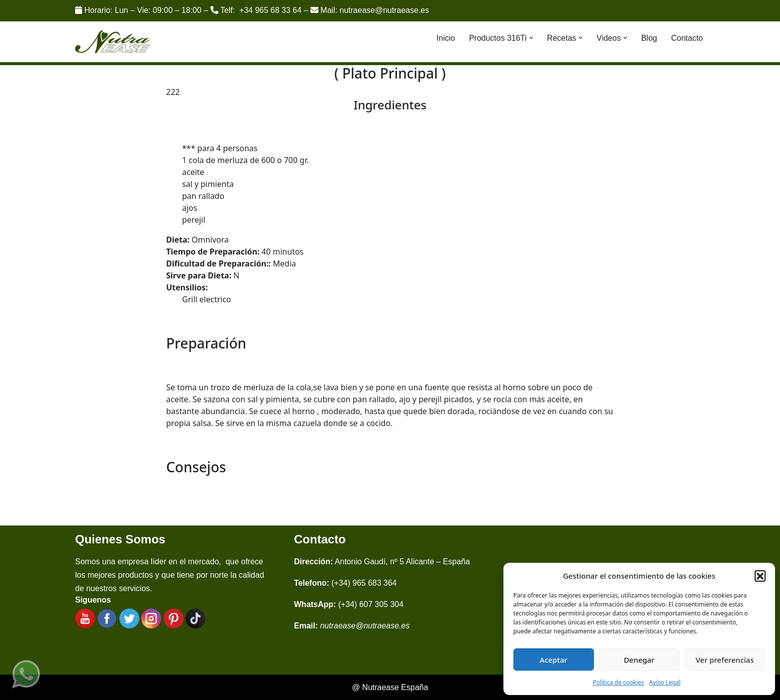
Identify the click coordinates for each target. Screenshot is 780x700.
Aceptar (554, 660)
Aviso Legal (665, 682)
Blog (649, 38)
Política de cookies (619, 682)
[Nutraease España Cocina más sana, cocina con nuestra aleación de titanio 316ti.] (113, 42)
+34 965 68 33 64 (270, 10)
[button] (760, 576)
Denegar (639, 660)
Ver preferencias (725, 660)
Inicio (445, 38)
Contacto (687, 38)
